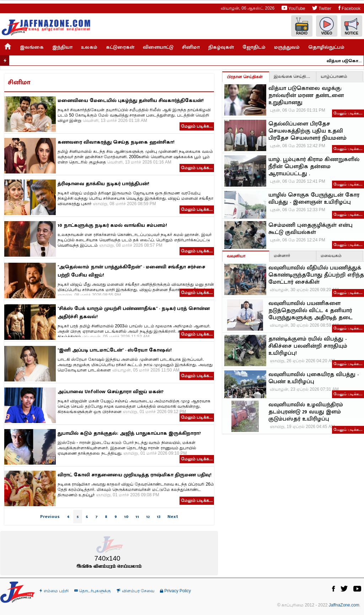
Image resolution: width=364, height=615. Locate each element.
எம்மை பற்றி (54, 591)
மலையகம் (331, 256)
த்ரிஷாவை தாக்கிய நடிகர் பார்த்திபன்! (103, 184)
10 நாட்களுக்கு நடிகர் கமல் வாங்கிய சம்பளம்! (112, 225)
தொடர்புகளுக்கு (93, 591)
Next (173, 517)
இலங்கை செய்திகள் (293, 76)
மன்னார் (282, 256)
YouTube (293, 8)
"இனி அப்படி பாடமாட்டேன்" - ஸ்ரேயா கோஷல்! (115, 350)
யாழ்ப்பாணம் (334, 76)
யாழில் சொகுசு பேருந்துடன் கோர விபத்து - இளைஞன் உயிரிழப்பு (314, 199)
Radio (302, 26)
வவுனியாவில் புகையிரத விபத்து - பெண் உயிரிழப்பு (314, 378)
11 (137, 517)
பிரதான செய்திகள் (245, 77)
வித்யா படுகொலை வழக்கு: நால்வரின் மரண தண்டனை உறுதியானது (348, 61)
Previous (50, 517)
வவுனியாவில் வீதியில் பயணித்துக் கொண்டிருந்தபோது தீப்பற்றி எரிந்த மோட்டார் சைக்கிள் (316, 275)
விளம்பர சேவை (135, 591)
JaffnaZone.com (344, 605)
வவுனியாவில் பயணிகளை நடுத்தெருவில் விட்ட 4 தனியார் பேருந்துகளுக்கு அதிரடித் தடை (311, 311)
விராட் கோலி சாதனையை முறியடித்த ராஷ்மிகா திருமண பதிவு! (135, 475)
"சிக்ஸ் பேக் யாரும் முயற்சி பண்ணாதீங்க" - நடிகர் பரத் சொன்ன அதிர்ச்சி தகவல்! (134, 312)
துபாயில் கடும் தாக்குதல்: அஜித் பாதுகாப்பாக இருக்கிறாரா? (129, 433)
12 (148, 517)
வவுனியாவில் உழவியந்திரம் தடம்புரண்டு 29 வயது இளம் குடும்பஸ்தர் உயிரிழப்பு (306, 412)
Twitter (322, 8)
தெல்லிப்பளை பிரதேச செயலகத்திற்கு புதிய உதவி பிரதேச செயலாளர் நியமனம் (307, 131)
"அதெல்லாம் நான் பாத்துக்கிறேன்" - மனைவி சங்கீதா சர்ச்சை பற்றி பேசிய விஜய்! (131, 271)
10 (126, 517)
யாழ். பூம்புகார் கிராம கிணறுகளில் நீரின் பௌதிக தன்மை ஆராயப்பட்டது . (314, 167)
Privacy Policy (175, 591)
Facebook (349, 8)
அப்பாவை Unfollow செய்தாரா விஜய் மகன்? (111, 392)
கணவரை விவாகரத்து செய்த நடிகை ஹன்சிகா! (116, 142)
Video (327, 26)
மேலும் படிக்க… (348, 113)
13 (159, 517)
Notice (352, 26)
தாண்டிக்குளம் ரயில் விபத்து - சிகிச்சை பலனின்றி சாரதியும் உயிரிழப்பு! (308, 346)
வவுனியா (236, 256)
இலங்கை (32, 47)
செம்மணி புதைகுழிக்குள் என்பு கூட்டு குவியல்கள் (311, 229)
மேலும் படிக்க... (197, 126)
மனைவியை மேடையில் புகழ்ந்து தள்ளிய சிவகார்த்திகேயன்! (131, 100)
